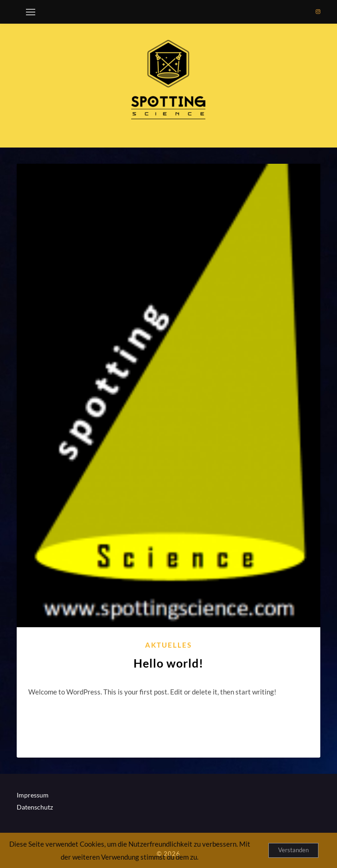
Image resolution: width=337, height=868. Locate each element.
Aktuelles (168, 645)
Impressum (33, 795)
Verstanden (293, 850)
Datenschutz (35, 807)
